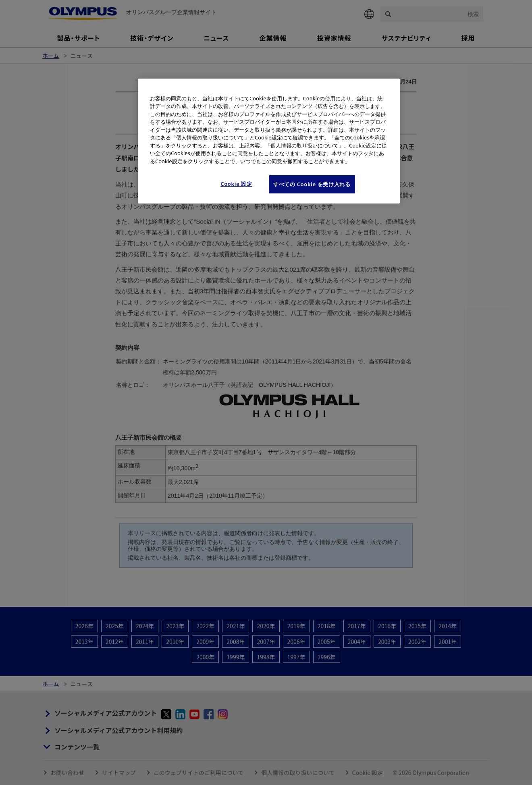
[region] (269, 141)
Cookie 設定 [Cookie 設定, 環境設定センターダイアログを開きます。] (236, 184)
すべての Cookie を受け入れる (312, 184)
